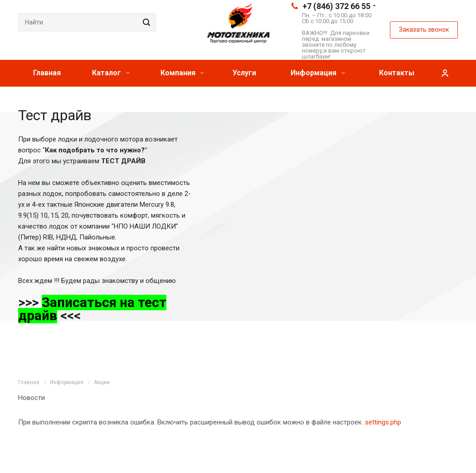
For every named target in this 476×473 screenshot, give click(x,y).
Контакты (397, 73)
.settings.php (382, 422)
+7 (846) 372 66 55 (336, 6)
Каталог (111, 73)
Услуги (244, 73)
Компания (182, 73)
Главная (47, 73)
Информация (318, 73)
